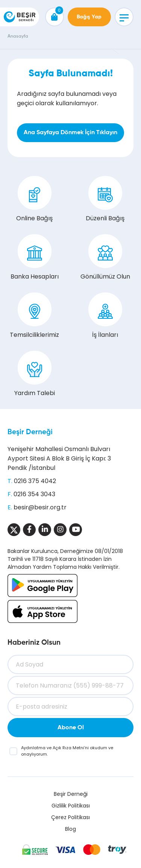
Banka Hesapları (35, 258)
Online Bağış (34, 199)
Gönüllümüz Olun (105, 258)
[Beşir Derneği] (20, 17)
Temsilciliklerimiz (34, 316)
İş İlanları (105, 316)
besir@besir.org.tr (40, 507)
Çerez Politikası (70, 817)
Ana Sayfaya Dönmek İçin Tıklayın (70, 133)
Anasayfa (18, 36)
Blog (70, 829)
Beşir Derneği (30, 432)
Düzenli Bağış (105, 199)
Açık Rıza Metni (68, 748)
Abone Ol (71, 728)
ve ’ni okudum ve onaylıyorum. (67, 751)
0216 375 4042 (35, 481)
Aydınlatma (34, 748)
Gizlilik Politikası (71, 806)
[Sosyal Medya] (14, 530)
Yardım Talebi (35, 374)
